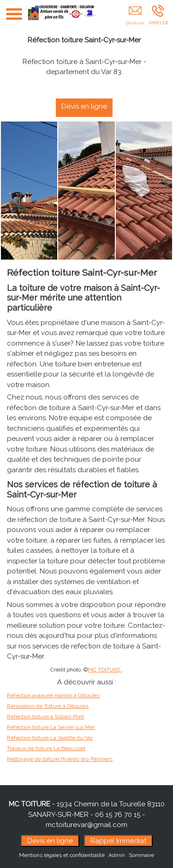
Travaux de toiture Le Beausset (46, 748)
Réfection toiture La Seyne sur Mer (51, 727)
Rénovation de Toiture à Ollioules (48, 706)
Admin (117, 855)
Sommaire (141, 855)
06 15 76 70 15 (118, 815)
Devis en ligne (90, 106)
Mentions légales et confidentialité (62, 855)
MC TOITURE (105, 670)
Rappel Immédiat (118, 841)
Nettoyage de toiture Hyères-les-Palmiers (60, 759)
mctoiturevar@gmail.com (86, 825)
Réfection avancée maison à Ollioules (53, 695)
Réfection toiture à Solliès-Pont (45, 717)
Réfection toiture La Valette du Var (50, 738)
